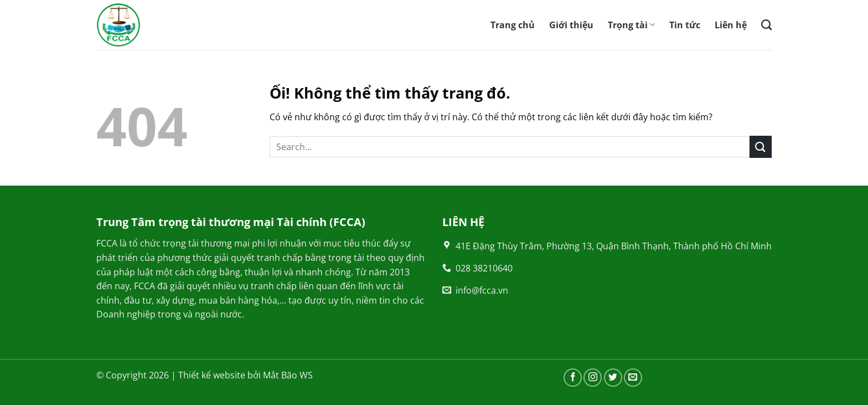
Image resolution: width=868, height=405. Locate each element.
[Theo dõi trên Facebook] (573, 378)
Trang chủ (513, 25)
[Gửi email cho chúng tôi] (633, 378)
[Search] (766, 25)
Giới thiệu (571, 25)
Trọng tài (631, 25)
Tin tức (685, 25)
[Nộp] (761, 147)
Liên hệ (731, 25)
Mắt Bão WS (288, 375)
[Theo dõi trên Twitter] (613, 378)
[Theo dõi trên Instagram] (593, 378)
